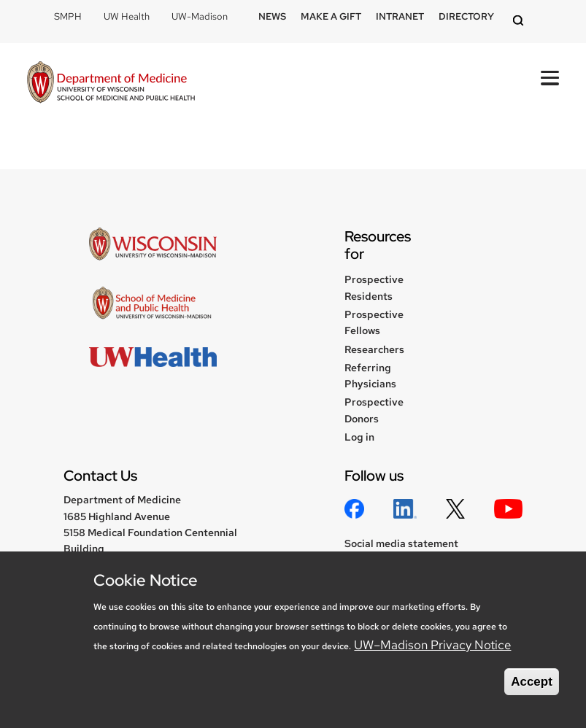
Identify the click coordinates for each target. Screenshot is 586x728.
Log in (359, 437)
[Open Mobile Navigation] (550, 78)
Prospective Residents (374, 287)
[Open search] (520, 22)
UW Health (127, 16)
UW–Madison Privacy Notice (432, 645)
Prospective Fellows (374, 322)
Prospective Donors (374, 410)
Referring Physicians (370, 376)
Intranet (400, 16)
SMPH (68, 16)
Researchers (374, 349)
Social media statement (401, 543)
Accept (532, 682)
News (272, 16)
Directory (466, 16)
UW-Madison (200, 16)
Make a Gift (331, 16)
